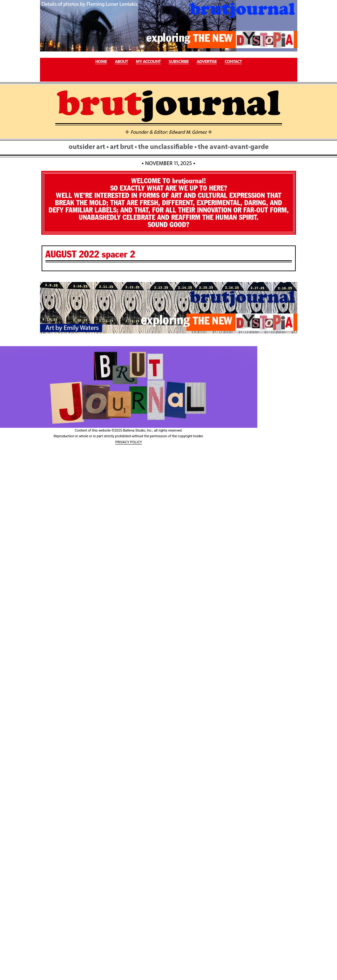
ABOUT (121, 62)
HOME (101, 62)
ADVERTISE (207, 62)
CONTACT (233, 62)
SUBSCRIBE (179, 62)
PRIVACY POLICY (129, 442)
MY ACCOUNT (148, 62)
